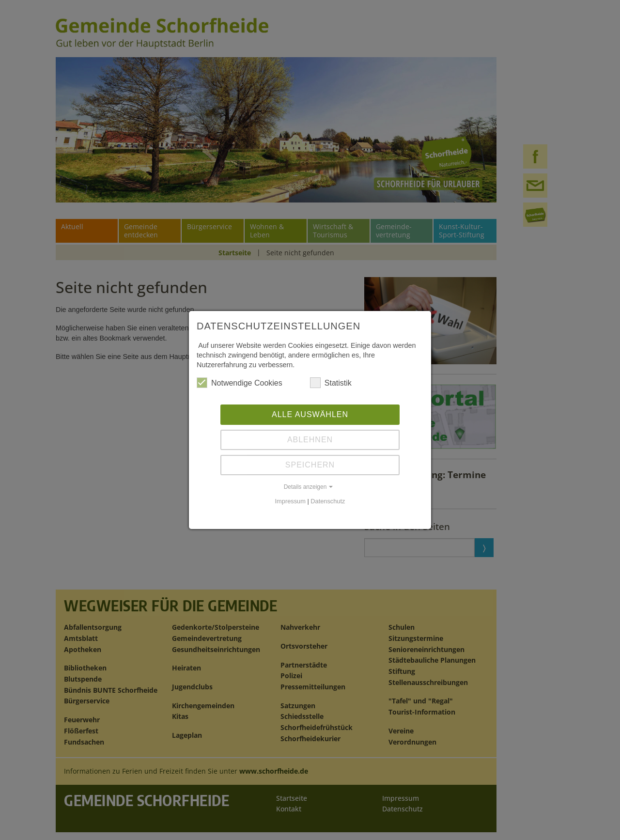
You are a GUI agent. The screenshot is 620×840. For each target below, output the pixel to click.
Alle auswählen (310, 414)
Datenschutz (328, 501)
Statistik (331, 383)
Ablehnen (310, 440)
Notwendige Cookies (240, 383)
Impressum (290, 501)
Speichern (310, 465)
